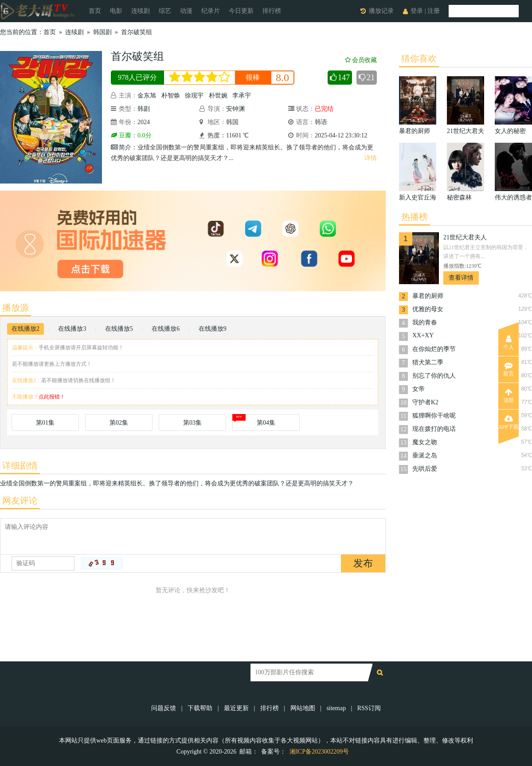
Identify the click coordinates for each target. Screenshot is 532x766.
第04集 (266, 423)
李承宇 (242, 96)
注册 (434, 11)
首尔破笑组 (137, 32)
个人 (509, 343)
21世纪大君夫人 (465, 237)
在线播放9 (213, 329)
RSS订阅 (369, 708)
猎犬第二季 (428, 362)
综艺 (165, 11)
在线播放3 (72, 329)
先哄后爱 (425, 469)
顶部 (509, 396)
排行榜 (272, 11)
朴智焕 (171, 96)
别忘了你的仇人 (434, 376)
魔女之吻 (425, 442)
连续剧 (141, 11)
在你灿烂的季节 (434, 349)
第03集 (192, 423)
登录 (417, 11)
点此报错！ (52, 397)
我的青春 (425, 322)
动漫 (186, 11)
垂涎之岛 (425, 455)
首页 (95, 11)
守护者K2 (425, 402)
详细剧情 (20, 465)
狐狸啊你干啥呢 (434, 416)
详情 (371, 158)
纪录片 (211, 11)
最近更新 (236, 708)
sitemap (336, 708)
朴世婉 (218, 96)
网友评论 (20, 500)
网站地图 (303, 708)
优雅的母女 (428, 309)
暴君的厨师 (428, 296)
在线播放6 (166, 329)
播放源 (16, 308)
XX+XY (423, 335)
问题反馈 (164, 708)
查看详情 (461, 278)
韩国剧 (102, 32)
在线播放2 (25, 329)
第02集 (119, 423)
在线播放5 (119, 329)
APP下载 (509, 422)
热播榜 (415, 217)
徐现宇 (194, 96)
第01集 (45, 423)
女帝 (419, 389)
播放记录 (381, 11)
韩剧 (144, 109)
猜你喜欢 (419, 59)
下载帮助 (200, 708)
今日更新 (241, 11)
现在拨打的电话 (434, 429)
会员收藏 (361, 60)
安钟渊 (235, 109)
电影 (116, 11)
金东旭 (147, 96)
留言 (509, 369)
